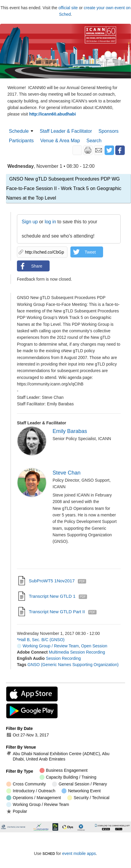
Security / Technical (88, 798)
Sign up (30, 222)
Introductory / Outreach (31, 791)
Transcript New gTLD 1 (52, 596)
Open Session (94, 646)
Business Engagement (64, 770)
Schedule (19, 131)
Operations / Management (34, 798)
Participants (21, 141)
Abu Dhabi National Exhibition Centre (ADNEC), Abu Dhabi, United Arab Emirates (58, 756)
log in (50, 222)
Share (37, 266)
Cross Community (26, 784)
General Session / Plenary (79, 784)
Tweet (90, 252)
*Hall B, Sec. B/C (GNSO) (41, 640)
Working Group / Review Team (48, 646)
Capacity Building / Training (68, 777)
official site (68, 8)
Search (94, 141)
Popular (17, 811)
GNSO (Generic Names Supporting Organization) (73, 665)
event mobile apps (79, 853)
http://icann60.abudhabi (52, 114)
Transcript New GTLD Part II (57, 612)
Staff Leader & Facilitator (66, 131)
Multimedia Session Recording (77, 652)
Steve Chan (67, 473)
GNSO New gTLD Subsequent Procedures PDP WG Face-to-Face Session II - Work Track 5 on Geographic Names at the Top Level (64, 188)
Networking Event (81, 791)
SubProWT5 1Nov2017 (52, 581)
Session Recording (63, 658)
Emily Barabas (70, 431)
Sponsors (109, 131)
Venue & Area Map (60, 141)
